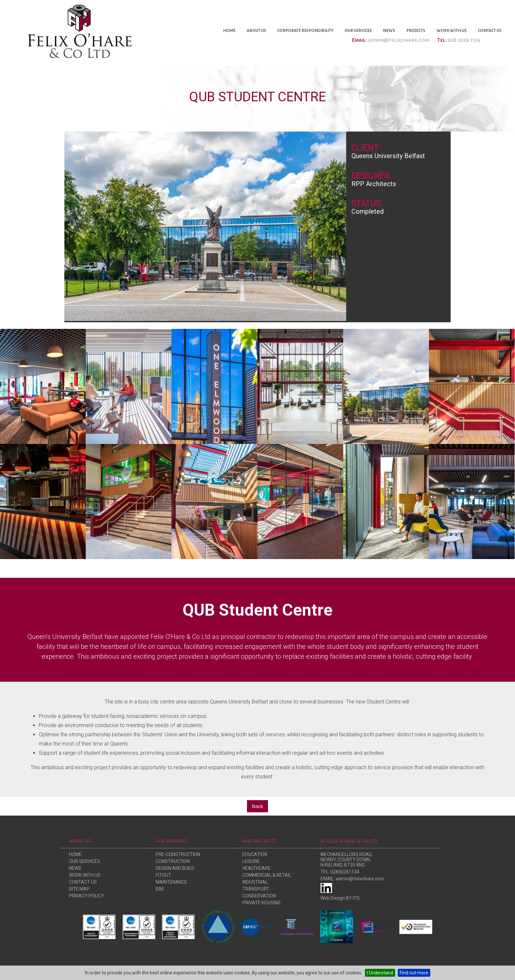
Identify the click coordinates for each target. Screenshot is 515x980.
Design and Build (175, 868)
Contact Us (490, 31)
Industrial (255, 882)
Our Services (358, 31)
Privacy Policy (87, 896)
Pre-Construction (178, 854)
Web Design (333, 898)
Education (255, 854)
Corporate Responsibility (305, 31)
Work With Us (452, 31)
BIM (160, 889)
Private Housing (261, 903)
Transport (256, 889)
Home (229, 31)
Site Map (79, 889)
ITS (356, 898)
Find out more (414, 973)
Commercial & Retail (267, 875)
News (389, 31)
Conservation (259, 896)
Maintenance (171, 882)
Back (257, 806)
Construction (173, 861)
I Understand (380, 973)
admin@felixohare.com (398, 40)
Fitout (163, 875)
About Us (256, 31)
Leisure (251, 861)
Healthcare (257, 868)
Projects (416, 31)
